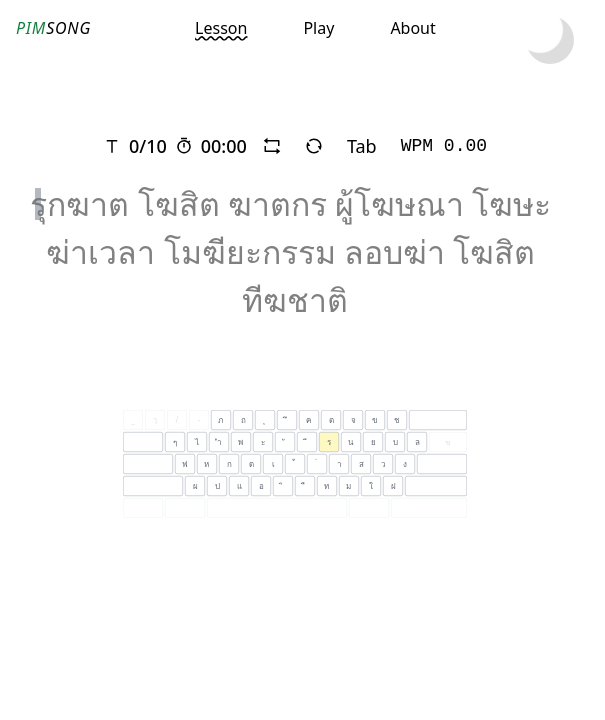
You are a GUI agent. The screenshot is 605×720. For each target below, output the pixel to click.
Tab (362, 146)
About (412, 28)
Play (318, 28)
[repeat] (272, 146)
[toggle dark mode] (550, 40)
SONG (53, 28)
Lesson (221, 28)
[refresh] (314, 146)
